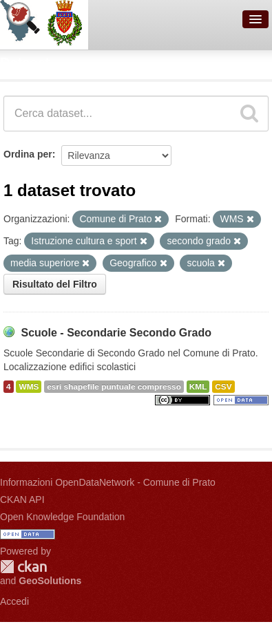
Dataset (25, 63)
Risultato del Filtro (55, 284)
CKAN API (22, 500)
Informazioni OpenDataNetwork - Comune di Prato (108, 482)
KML (198, 387)
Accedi (14, 601)
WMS (29, 387)
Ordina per (28, 154)
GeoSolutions (50, 581)
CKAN (23, 567)
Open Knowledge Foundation (62, 517)
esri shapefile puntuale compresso (114, 387)
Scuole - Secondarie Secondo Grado (116, 333)
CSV (223, 387)
